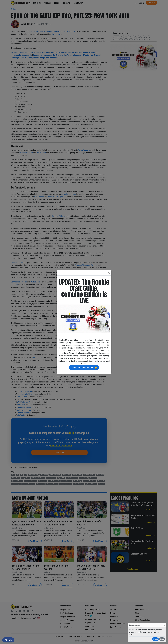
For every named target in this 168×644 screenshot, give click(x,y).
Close (162, 639)
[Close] (164, 625)
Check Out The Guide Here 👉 (84, 368)
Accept (155, 639)
